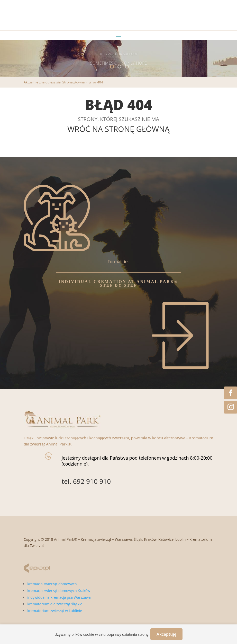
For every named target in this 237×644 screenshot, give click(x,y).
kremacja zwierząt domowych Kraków (59, 591)
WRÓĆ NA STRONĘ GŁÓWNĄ (118, 129)
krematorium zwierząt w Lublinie (55, 611)
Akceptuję (166, 634)
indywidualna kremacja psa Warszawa (59, 597)
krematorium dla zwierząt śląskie (55, 604)
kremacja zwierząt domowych (52, 584)
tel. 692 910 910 (86, 481)
